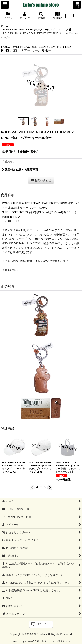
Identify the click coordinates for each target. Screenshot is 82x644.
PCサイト (43, 624)
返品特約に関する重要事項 (20, 170)
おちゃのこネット (34, 641)
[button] (5, 5)
